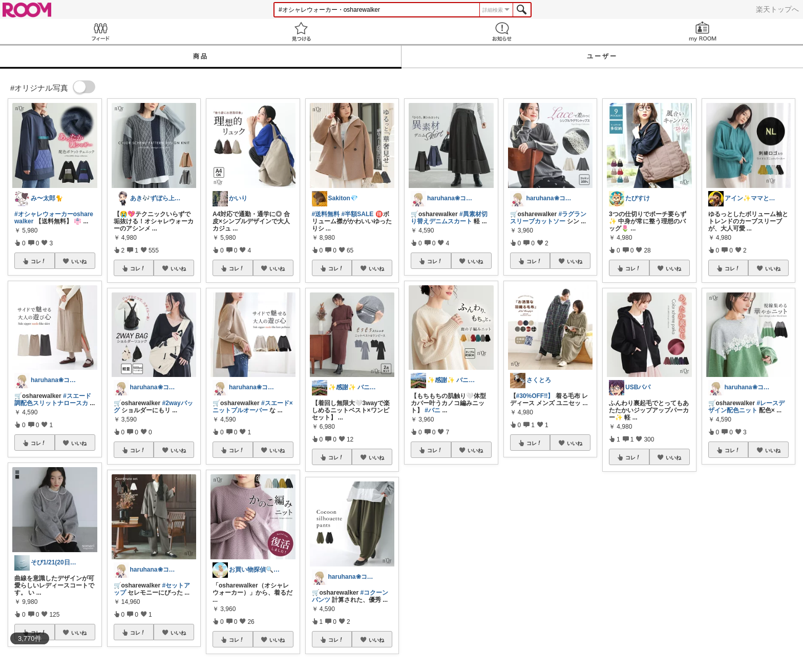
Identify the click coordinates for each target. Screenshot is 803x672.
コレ (38, 261)
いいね (79, 261)
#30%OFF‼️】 (535, 396)
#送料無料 (326, 214)
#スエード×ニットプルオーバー (253, 407)
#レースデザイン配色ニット (747, 407)
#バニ (432, 410)
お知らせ (502, 31)
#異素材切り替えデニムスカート (449, 218)
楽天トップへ (777, 9)
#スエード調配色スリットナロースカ (53, 400)
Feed (100, 31)
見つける (301, 31)
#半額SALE (358, 214)
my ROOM (703, 31)
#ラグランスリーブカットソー (548, 218)
